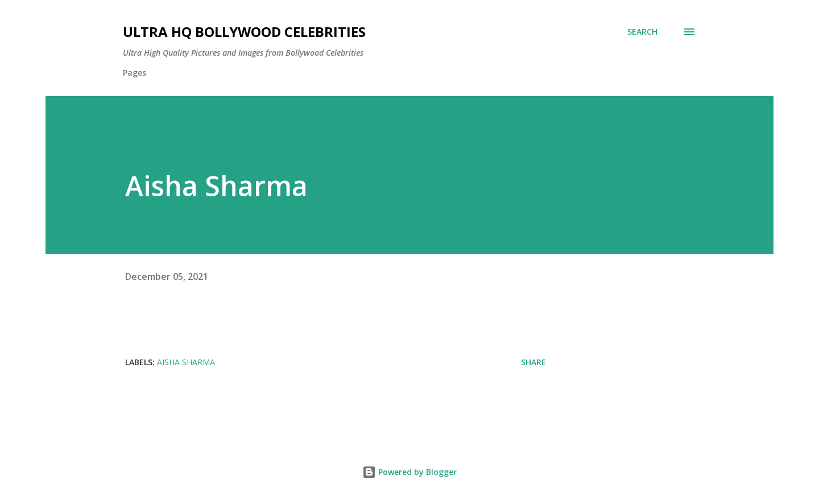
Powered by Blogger (409, 472)
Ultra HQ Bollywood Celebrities (244, 32)
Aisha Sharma (186, 362)
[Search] (642, 32)
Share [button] (533, 362)
